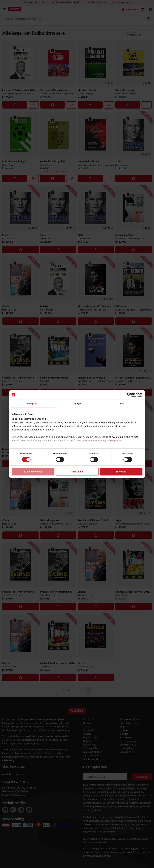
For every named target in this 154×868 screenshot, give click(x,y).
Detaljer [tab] (77, 403)
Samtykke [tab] (32, 403)
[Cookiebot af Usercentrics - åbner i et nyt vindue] (129, 395)
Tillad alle (121, 472)
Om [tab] (122, 403)
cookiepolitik (114, 440)
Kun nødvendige (33, 472)
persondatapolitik (92, 440)
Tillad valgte (77, 472)
